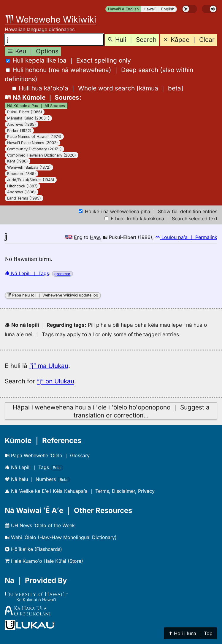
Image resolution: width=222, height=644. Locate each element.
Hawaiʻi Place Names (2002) (32, 143)
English (168, 9)
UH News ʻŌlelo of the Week (40, 525)
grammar (62, 274)
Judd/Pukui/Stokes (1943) (31, 180)
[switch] (189, 9)
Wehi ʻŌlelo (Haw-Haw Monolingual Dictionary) (61, 537)
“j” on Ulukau (56, 381)
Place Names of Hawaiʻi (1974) (34, 137)
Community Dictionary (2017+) (34, 149)
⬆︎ (191, 633)
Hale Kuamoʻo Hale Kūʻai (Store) (44, 561)
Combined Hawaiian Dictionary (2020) (42, 155)
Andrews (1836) (22, 192)
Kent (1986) (18, 161)
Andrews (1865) (22, 124)
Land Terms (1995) (24, 198)
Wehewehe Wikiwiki (50, 19)
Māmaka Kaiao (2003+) (28, 118)
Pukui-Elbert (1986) (25, 112)
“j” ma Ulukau (49, 366)
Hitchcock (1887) (22, 186)
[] (98, 88)
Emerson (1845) (22, 174)
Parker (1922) (19, 131)
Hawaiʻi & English (123, 9)
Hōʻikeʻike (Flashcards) (33, 549)
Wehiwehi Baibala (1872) (29, 167)
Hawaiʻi (150, 9)
